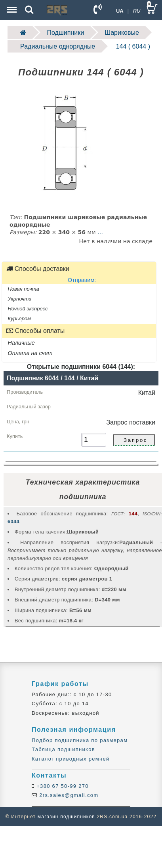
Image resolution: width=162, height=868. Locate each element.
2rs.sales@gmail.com (68, 795)
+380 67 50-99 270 (62, 786)
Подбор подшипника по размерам (80, 740)
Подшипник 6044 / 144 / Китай (52, 378)
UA (120, 11)
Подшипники (66, 33)
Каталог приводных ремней (71, 759)
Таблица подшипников (63, 749)
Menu (11, 6)
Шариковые (122, 33)
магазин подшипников (66, 817)
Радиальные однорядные (58, 46)
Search (29, 10)
